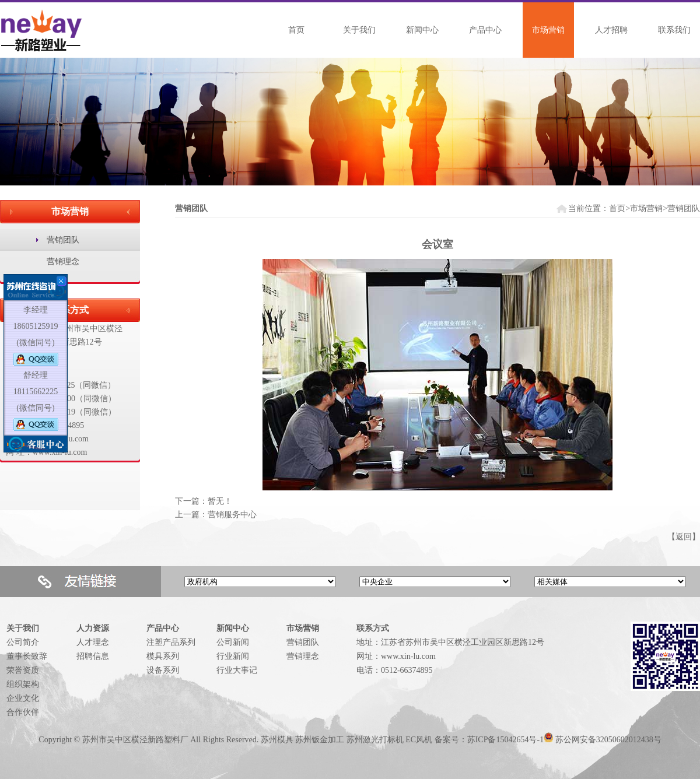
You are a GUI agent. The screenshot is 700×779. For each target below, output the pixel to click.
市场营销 (548, 30)
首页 (296, 30)
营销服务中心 (232, 515)
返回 (684, 537)
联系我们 (674, 30)
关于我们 (359, 30)
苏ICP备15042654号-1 (505, 740)
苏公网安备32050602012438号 (608, 740)
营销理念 (63, 262)
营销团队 (63, 240)
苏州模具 (277, 740)
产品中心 (485, 30)
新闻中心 (422, 30)
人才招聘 (611, 30)
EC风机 (419, 740)
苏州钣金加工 (320, 740)
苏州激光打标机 (375, 740)
